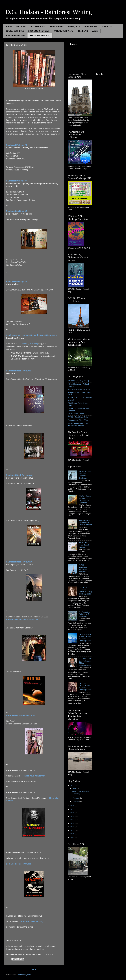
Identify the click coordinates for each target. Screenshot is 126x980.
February (76, 798)
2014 (73, 820)
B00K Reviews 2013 (15, 36)
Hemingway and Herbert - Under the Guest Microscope (32, 335)
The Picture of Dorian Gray (31, 921)
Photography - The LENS (78, 420)
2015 (73, 816)
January (76, 801)
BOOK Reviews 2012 (40, 36)
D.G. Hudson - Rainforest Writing (49, 12)
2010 (73, 834)
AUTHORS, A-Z (38, 26)
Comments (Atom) (24, 975)
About (95, 31)
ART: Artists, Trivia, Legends (79, 389)
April (75, 788)
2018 (73, 806)
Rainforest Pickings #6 (17, 281)
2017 (73, 809)
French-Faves (57, 26)
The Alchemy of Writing (28, 344)
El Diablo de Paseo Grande (19, 864)
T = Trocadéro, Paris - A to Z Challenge (84, 614)
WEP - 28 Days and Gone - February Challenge (85, 475)
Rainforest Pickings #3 (17, 145)
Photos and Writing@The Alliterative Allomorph (78, 424)
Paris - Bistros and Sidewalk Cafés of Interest (85, 523)
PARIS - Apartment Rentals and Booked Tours (84, 568)
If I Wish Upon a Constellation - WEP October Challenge (85, 499)
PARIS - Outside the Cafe (78, 417)
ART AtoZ (21, 26)
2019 (73, 785)
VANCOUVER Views (63, 31)
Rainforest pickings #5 (17, 211)
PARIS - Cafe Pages (76, 414)
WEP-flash (107, 26)
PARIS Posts (91, 26)
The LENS (83, 31)
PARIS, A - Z (74, 26)
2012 (73, 827)
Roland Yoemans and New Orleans (22, 620)
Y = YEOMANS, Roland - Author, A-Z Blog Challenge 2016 (85, 637)
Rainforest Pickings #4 (17, 181)
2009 (73, 837)
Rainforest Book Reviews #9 (19, 562)
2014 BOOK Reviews (39, 31)
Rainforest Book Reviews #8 (19, 475)
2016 (73, 813)
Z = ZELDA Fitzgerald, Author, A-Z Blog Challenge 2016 (85, 591)
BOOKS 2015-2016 (15, 31)
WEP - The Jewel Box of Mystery (84, 545)
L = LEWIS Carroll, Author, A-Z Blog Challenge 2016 (85, 686)
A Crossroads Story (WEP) (78, 381)
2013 (73, 823)
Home (9, 26)
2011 (73, 830)
